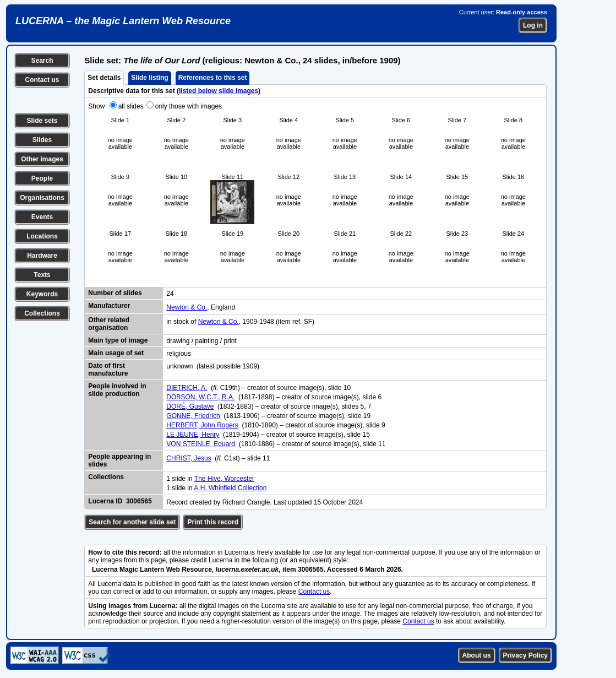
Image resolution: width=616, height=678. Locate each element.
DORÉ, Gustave (190, 406)
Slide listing (149, 78)
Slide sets (42, 121)
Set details (104, 78)
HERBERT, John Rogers (202, 425)
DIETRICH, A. (187, 388)
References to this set (213, 78)
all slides (131, 106)
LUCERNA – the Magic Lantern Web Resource (123, 21)
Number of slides (115, 293)
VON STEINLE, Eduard (201, 444)
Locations (42, 236)
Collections (42, 313)
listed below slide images (219, 91)
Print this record (213, 522)
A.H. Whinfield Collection (230, 488)
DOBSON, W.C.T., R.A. (200, 397)
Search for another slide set (132, 522)
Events (42, 217)
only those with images (189, 106)
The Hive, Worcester (224, 479)
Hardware (42, 256)
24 (170, 294)
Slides (42, 140)
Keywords (42, 294)
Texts (42, 275)
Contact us (42, 80)
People (42, 178)
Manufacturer (109, 306)
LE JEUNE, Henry (193, 435)
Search (42, 61)
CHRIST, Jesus (189, 458)
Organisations (42, 198)
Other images (42, 159)
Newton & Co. (187, 307)
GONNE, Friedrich (193, 416)
